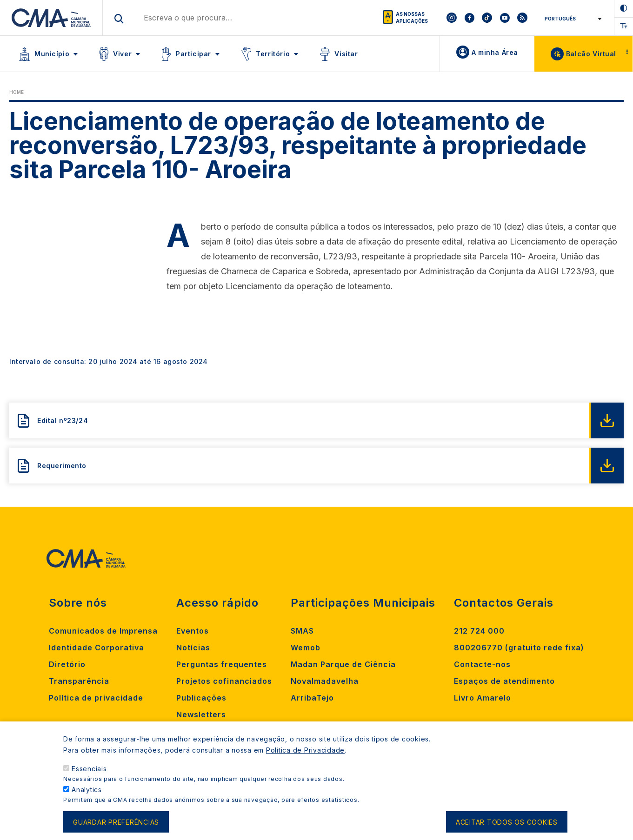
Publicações (201, 698)
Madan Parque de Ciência (343, 664)
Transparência (79, 681)
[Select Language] (571, 19)
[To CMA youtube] (505, 18)
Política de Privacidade (305, 752)
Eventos (193, 631)
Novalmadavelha (325, 681)
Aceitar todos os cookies (507, 823)
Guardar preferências (116, 823)
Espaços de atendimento (504, 681)
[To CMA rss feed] (522, 18)
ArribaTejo (312, 698)
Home (17, 92)
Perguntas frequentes (222, 664)
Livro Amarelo (483, 698)
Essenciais (89, 771)
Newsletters (201, 714)
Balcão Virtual (591, 54)
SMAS (302, 631)
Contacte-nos (482, 664)
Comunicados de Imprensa (103, 631)
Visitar (346, 54)
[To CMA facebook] (469, 18)
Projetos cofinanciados (224, 681)
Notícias (193, 648)
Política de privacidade (96, 698)
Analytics (87, 791)
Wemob (306, 648)
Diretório (67, 664)
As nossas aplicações (412, 17)
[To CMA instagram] (452, 18)
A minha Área (495, 52)
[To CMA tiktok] (487, 18)
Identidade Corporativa (97, 648)
